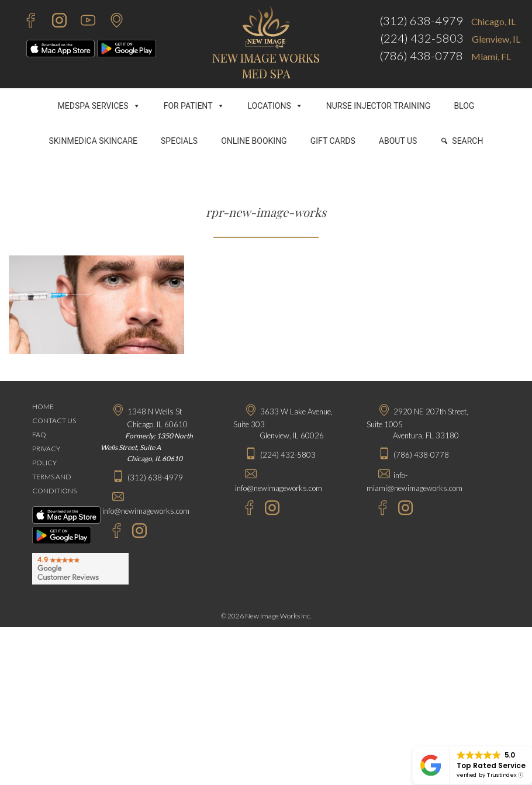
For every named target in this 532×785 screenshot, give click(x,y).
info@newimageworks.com (146, 511)
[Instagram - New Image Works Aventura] (403, 509)
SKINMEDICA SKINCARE (94, 141)
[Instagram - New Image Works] (53, 22)
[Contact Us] (111, 22)
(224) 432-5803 (422, 38)
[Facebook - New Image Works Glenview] (243, 509)
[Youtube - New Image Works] (82, 22)
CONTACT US (54, 421)
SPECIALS (179, 141)
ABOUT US (398, 141)
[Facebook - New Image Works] (25, 22)
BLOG (464, 106)
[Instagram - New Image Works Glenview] (269, 509)
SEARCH (467, 141)
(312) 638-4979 (421, 20)
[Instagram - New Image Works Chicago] (137, 532)
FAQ (39, 435)
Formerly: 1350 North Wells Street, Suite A (147, 447)
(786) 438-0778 (421, 56)
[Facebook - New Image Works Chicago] (111, 532)
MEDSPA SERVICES (99, 106)
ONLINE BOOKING (254, 141)
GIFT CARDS (333, 141)
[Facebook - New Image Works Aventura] (377, 509)
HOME (43, 407)
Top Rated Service (491, 765)
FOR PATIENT (194, 106)
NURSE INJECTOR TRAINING (379, 106)
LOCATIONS (275, 106)
